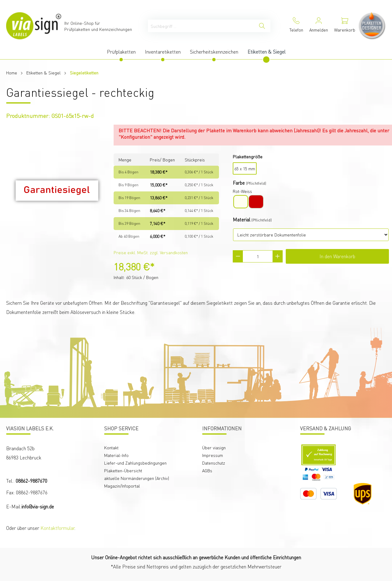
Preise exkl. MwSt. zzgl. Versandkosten (151, 252)
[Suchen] (262, 26)
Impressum (213, 455)
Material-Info (116, 455)
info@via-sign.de (38, 506)
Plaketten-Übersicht (123, 470)
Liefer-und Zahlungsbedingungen (135, 463)
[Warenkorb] (345, 26)
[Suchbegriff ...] (201, 26)
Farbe (239, 183)
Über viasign (214, 447)
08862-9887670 (31, 481)
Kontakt (111, 447)
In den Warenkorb (337, 256)
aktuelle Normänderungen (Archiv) (137, 478)
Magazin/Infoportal (122, 486)
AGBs (207, 470)
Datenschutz (214, 463)
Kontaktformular (57, 528)
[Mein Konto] (319, 26)
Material (241, 219)
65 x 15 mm (245, 168)
